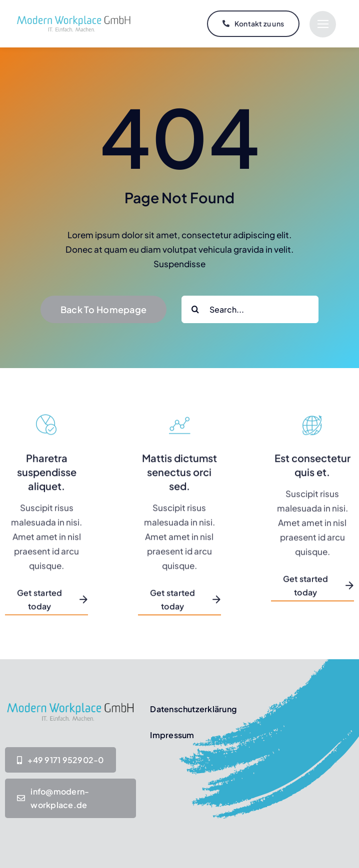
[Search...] (250, 309)
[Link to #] (323, 24)
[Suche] (195, 309)
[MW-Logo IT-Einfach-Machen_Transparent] (74, 16)
